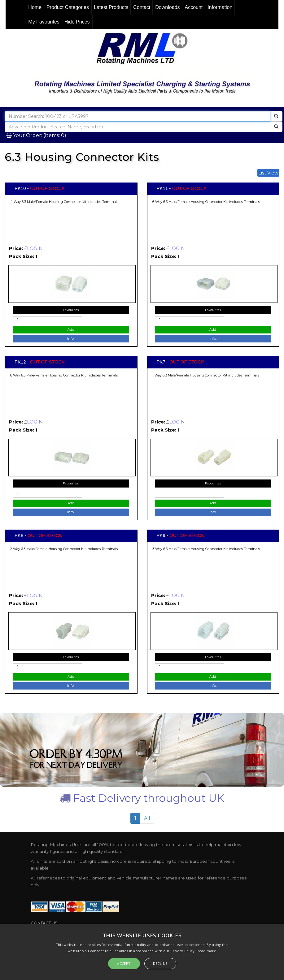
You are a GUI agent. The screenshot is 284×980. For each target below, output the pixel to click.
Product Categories (68, 7)
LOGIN (35, 248)
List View (268, 173)
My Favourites (44, 22)
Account (194, 7)
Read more (206, 951)
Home (35, 7)
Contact (142, 7)
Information (220, 7)
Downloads (167, 7)
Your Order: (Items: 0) (39, 135)
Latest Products (111, 7)
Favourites (71, 310)
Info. (71, 338)
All (147, 818)
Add (71, 329)
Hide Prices (77, 22)
